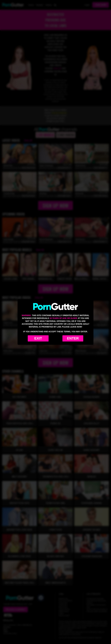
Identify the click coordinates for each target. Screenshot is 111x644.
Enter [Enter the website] (73, 338)
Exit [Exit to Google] (38, 338)
